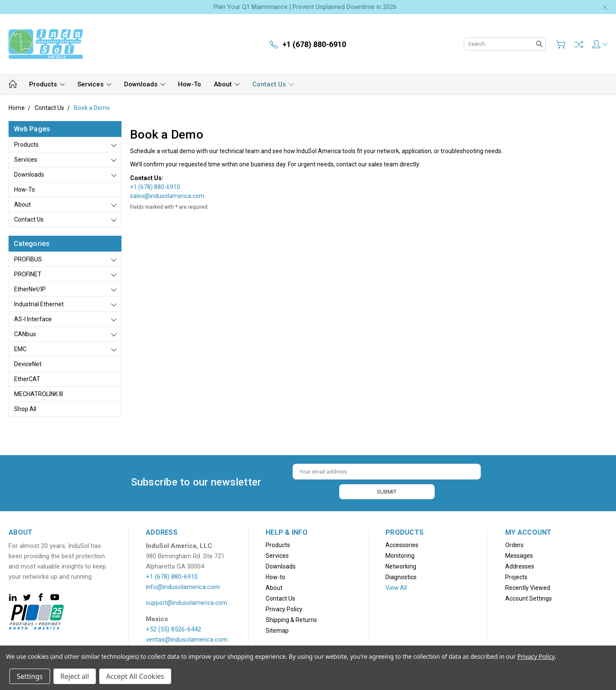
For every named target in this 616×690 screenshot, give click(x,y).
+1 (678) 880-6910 (155, 187)
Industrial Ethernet (39, 304)
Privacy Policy (284, 608)
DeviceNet (28, 364)
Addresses (520, 565)
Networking (401, 565)
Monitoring (400, 554)
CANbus (25, 334)
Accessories (402, 544)
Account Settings (529, 597)
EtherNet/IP (30, 289)
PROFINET (28, 274)
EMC (20, 349)
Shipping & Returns (291, 619)
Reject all (75, 676)
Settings (30, 676)
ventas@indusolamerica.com (187, 638)
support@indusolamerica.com (187, 601)
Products (47, 84)
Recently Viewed (528, 586)
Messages (519, 554)
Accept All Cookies (135, 676)
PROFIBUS (28, 259)
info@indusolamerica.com (183, 586)
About (227, 84)
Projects (516, 576)
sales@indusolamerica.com (167, 196)
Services (94, 84)
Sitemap (277, 629)
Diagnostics (401, 576)
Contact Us (273, 84)
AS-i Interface (33, 319)
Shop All (25, 409)
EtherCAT (27, 379)
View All (396, 586)
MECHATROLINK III (38, 394)
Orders (514, 544)
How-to (190, 84)
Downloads (145, 84)
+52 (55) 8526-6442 (173, 628)
